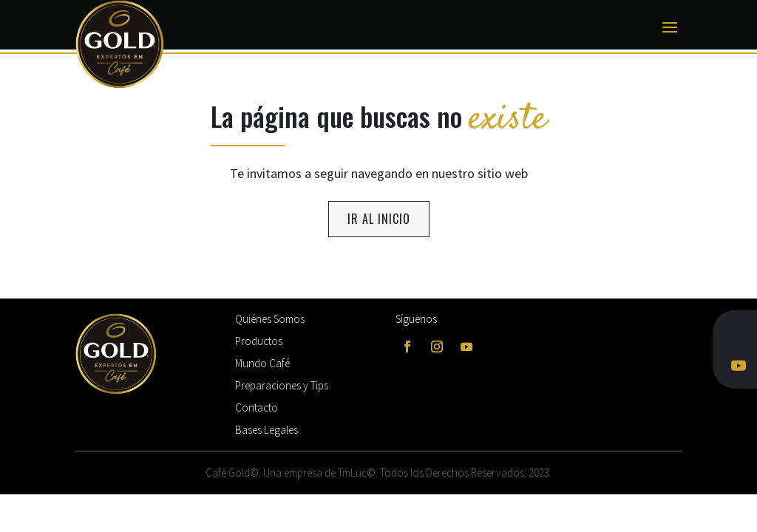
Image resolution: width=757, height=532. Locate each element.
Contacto (257, 407)
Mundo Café (262, 363)
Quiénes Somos (270, 319)
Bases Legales (267, 430)
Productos (259, 341)
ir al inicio (379, 219)
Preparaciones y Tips (282, 385)
